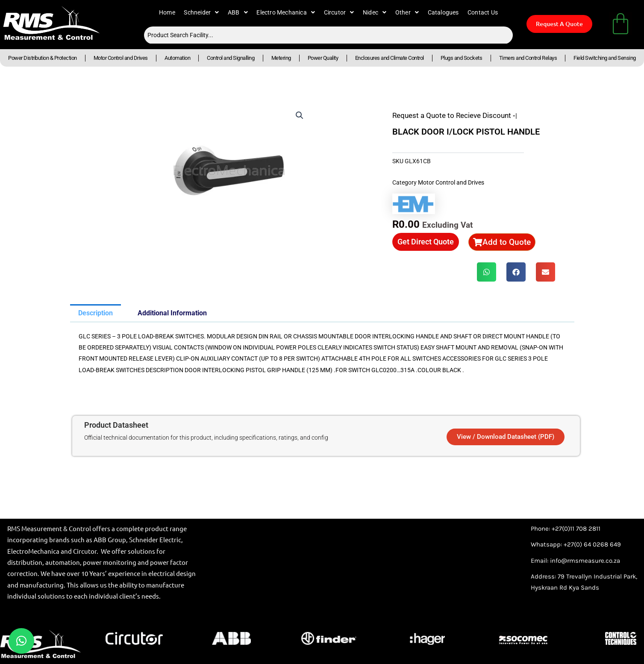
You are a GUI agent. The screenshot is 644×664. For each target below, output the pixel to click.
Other (407, 12)
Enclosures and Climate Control (390, 58)
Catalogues (443, 12)
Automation (177, 58)
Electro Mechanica (286, 12)
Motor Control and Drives (121, 58)
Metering (281, 58)
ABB (238, 12)
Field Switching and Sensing (605, 58)
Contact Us (483, 12)
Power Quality (323, 58)
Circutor (339, 12)
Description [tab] (96, 313)
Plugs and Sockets (462, 58)
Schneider (201, 12)
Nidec (375, 12)
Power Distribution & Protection (43, 58)
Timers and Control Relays (528, 58)
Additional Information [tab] (172, 313)
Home (167, 12)
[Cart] (620, 24)
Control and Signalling (231, 58)
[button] (300, 115)
